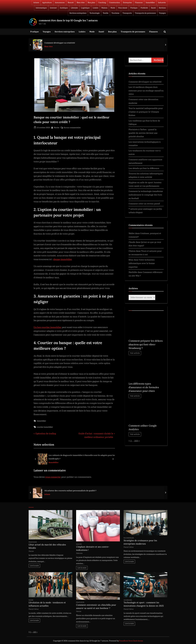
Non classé (123, 8)
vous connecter (53, 477)
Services (162, 8)
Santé (153, 8)
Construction (114, 3)
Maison (104, 8)
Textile (106, 13)
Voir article (135, 353)
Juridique (64, 8)
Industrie (162, 3)
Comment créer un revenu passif (144, 204)
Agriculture (47, 3)
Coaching (102, 3)
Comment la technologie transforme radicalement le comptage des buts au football (146, 195)
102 (35, 632)
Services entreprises (78, 13)
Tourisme (115, 13)
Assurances (60, 3)
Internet (53, 8)
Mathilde (133, 272)
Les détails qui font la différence (144, 168)
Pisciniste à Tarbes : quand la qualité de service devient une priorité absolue (143, 133)
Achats (36, 3)
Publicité (144, 8)
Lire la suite (34, 566)
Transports (127, 13)
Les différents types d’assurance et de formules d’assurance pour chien (144, 387)
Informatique (41, 8)
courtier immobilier (45, 427)
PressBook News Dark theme (131, 641)
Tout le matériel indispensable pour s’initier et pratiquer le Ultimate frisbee (146, 112)
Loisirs (95, 8)
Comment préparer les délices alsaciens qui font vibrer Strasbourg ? (146, 344)
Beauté (71, 3)
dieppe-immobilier (62, 259)
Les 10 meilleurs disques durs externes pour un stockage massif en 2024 (146, 91)
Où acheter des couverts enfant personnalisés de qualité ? (70, 491)
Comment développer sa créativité (60, 43)
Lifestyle (74, 8)
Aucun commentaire (72, 127)
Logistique (85, 8)
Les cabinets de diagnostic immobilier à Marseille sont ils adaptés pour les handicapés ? (82, 457)
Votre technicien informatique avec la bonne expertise (142, 263)
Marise (57, 127)
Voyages (162, 13)
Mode (113, 8)
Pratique (134, 8)
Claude (132, 242)
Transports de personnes (145, 13)
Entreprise (127, 3)
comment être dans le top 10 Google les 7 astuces (68, 20)
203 (136, 441)
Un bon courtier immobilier (47, 327)
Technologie (95, 13)
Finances (139, 3)
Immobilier (150, 3)
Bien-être (81, 3)
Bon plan (91, 3)
